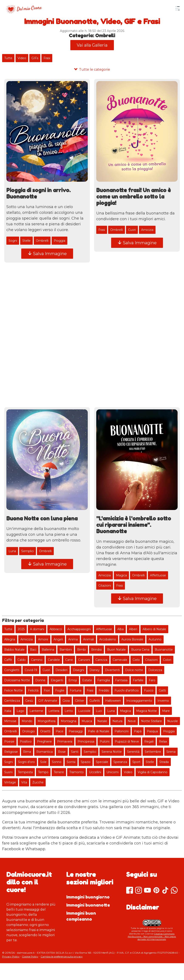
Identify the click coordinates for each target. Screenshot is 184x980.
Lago (20, 711)
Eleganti (57, 680)
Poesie (9, 741)
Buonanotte (164, 650)
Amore (43, 639)
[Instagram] (139, 891)
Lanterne (36, 711)
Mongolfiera (47, 721)
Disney (95, 670)
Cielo (136, 660)
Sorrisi (71, 762)
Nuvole (173, 721)
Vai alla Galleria (92, 45)
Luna (12, 551)
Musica (87, 721)
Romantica (45, 752)
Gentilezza (12, 701)
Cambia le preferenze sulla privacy (62, 956)
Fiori (47, 690)
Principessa (86, 741)
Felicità (33, 690)
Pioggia (59, 241)
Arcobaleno (108, 639)
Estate (87, 680)
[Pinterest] (156, 891)
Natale (102, 721)
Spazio (86, 762)
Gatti (162, 690)
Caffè (8, 660)
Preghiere (44, 741)
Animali (88, 639)
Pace (59, 731)
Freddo (104, 690)
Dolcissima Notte (17, 680)
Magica (121, 576)
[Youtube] (147, 891)
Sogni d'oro (26, 762)
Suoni (8, 772)
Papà (138, 731)
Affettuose (158, 576)
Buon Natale (116, 650)
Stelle (26, 241)
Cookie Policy (30, 956)
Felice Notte (13, 690)
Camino (37, 660)
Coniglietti (12, 670)
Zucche (38, 782)
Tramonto (76, 772)
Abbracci (56, 629)
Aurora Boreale (132, 639)
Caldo (22, 660)
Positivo (26, 741)
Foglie (60, 690)
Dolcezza (155, 670)
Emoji (73, 680)
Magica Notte (146, 711)
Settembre (153, 752)
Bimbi (81, 650)
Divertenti (112, 670)
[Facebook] (130, 891)
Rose (62, 752)
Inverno (163, 701)
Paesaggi (76, 731)
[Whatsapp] (174, 891)
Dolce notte (134, 670)
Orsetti (45, 731)
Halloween (113, 701)
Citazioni (105, 586)
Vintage (10, 782)
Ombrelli (42, 241)
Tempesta (25, 772)
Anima (73, 639)
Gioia (66, 701)
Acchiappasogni (79, 629)
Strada (164, 762)
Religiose (11, 752)
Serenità (133, 752)
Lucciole (84, 711)
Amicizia (147, 230)
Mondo (27, 721)
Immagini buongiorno (88, 897)
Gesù (29, 701)
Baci (33, 650)
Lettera (54, 711)
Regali (149, 741)
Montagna (69, 721)
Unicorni (113, 772)
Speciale (102, 762)
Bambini (66, 650)
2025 (21, 629)
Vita (24, 782)
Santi (75, 752)
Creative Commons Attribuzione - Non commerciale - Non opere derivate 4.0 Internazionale (152, 936)
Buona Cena (140, 650)
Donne (40, 680)
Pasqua (152, 731)
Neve (132, 721)
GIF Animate (48, 701)
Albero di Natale (154, 629)
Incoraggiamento (139, 701)
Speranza (120, 762)
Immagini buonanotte (88, 905)
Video (22, 58)
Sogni (13, 241)
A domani (37, 629)
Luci (99, 711)
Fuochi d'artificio (127, 690)
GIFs (35, 58)
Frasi (47, 58)
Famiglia (104, 680)
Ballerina (48, 650)
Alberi (133, 629)
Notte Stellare (151, 721)
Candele (54, 660)
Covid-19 (31, 670)
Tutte (8, 58)
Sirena (171, 752)
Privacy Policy (11, 956)
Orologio (28, 731)
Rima (27, 752)
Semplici (28, 551)
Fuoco (149, 690)
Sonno (57, 762)
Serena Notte (112, 752)
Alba (120, 629)
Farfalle (138, 680)
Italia (8, 711)
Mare (166, 711)
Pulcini (105, 741)
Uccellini (95, 772)
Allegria (10, 639)
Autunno (155, 639)
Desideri (62, 670)
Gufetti (95, 701)
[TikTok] (165, 891)
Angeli (58, 639)
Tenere (59, 772)
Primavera (65, 741)
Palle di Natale (99, 731)
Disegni (79, 670)
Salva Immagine (47, 254)
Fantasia (121, 680)
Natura (117, 721)
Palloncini (122, 731)
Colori (167, 660)
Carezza (101, 660)
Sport (136, 762)
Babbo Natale (14, 650)
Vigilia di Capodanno (153, 772)
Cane (69, 660)
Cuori (132, 230)
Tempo (43, 772)
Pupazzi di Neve (127, 741)
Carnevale (120, 660)
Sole (43, 762)
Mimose (10, 721)
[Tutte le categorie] (92, 69)
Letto (69, 711)
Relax (163, 741)
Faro (152, 680)
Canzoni (84, 660)
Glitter (80, 701)
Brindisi (96, 650)
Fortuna (76, 690)
